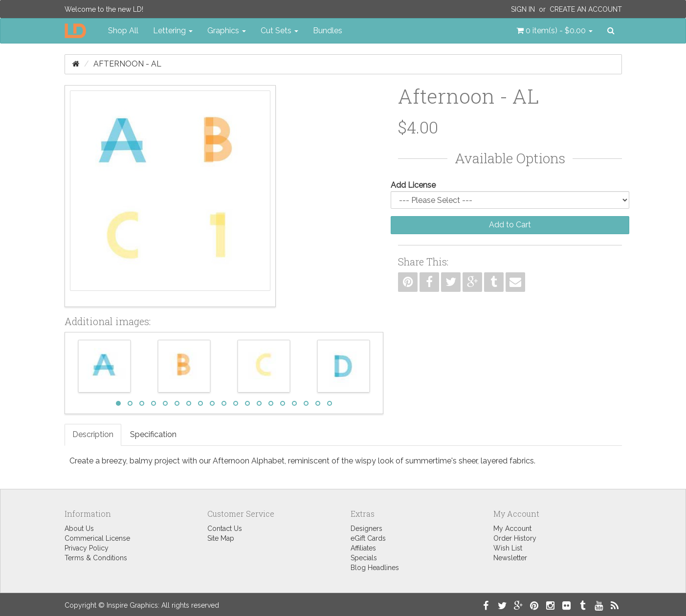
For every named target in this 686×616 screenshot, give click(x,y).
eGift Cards (368, 538)
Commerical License (97, 538)
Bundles (328, 31)
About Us (79, 528)
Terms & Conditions (96, 558)
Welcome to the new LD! (104, 9)
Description (93, 434)
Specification (153, 434)
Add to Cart (510, 225)
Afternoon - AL (127, 64)
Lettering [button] (173, 31)
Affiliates (363, 548)
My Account (512, 528)
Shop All (123, 31)
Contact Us (225, 528)
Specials (364, 558)
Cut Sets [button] (279, 31)
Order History (515, 538)
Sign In (523, 9)
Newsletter (510, 558)
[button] (554, 31)
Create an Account (586, 9)
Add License (413, 185)
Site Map (221, 538)
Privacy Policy (87, 548)
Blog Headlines (375, 568)
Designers (366, 528)
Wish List (508, 548)
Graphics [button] (227, 31)
